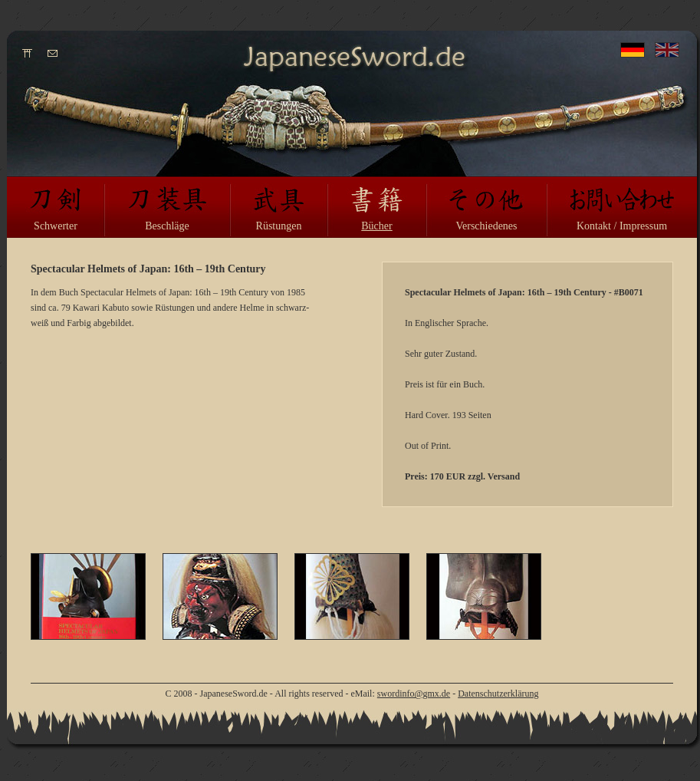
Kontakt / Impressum (622, 226)
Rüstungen (279, 226)
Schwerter (56, 226)
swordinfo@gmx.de (414, 694)
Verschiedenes (486, 226)
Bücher (376, 226)
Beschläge (167, 226)
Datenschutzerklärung (498, 694)
